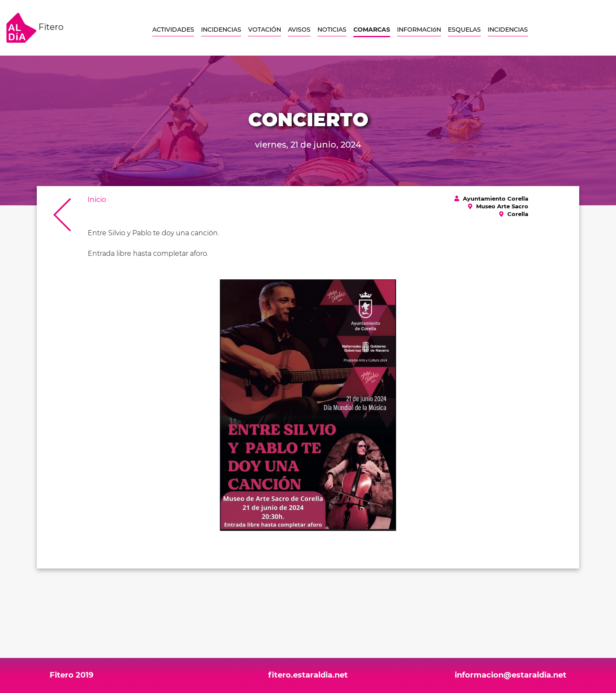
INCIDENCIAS (221, 30)
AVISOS (299, 30)
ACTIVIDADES (173, 30)
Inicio (97, 200)
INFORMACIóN (419, 30)
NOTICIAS (332, 30)
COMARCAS (372, 30)
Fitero (35, 28)
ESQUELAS (464, 30)
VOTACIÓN (265, 30)
